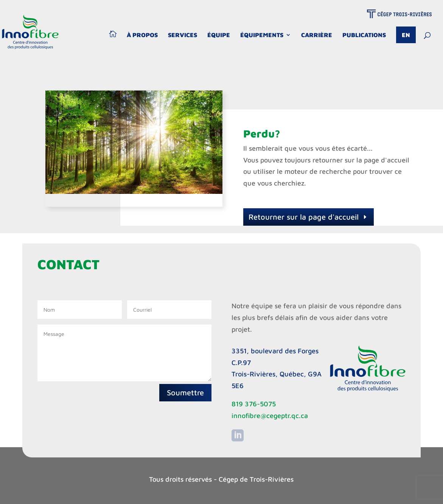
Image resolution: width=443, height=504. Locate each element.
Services (183, 35)
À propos (142, 35)
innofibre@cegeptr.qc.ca (270, 416)
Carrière (317, 35)
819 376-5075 (254, 404)
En (406, 35)
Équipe (219, 35)
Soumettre (185, 392)
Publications (364, 35)
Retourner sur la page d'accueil (304, 217)
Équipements (262, 35)
